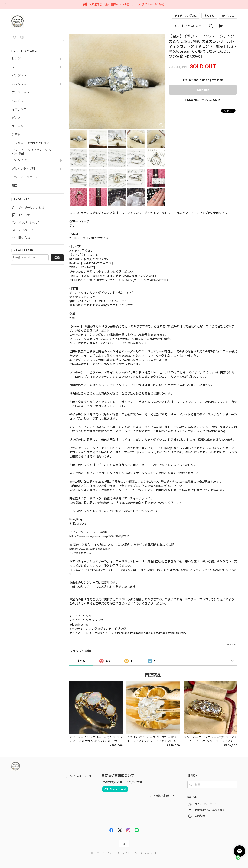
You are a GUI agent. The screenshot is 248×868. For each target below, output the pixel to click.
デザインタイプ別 (23, 169)
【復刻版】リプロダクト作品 (31, 143)
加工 (15, 186)
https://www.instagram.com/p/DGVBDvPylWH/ (99, 536)
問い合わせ (228, 16)
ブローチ (18, 67)
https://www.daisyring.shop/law (91, 549)
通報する (232, 645)
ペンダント (19, 76)
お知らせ (209, 16)
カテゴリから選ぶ (188, 26)
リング (16, 59)
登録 (57, 258)
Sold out (203, 90)
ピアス (16, 118)
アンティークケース (25, 177)
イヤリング (19, 109)
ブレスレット (21, 93)
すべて (81, 661)
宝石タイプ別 (22, 160)
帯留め (16, 135)
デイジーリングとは (186, 16)
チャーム (18, 126)
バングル (18, 101)
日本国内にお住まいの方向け (203, 100)
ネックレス (19, 84)
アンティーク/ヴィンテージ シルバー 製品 (33, 152)
